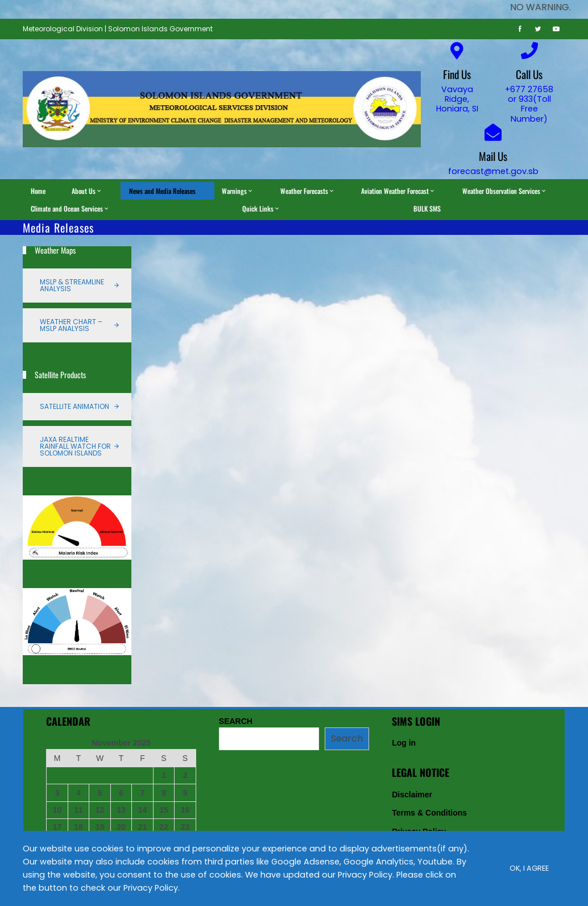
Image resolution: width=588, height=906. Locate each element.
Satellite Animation (74, 406)
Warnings (238, 191)
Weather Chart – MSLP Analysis (71, 325)
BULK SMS (427, 208)
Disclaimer (412, 795)
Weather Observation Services (505, 191)
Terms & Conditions (429, 813)
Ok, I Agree (529, 868)
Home (38, 191)
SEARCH (236, 721)
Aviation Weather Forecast (398, 191)
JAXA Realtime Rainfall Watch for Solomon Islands (75, 446)
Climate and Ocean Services (70, 208)
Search (347, 739)
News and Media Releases (162, 191)
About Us (87, 191)
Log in (404, 743)
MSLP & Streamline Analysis (72, 285)
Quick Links (261, 208)
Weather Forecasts (308, 191)
